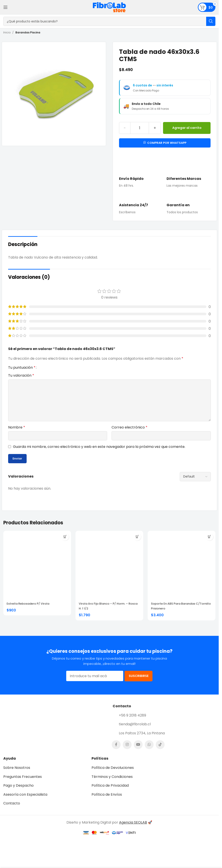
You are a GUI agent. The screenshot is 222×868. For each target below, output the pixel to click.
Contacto (12, 809)
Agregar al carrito (187, 128)
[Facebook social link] (116, 751)
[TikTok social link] (160, 751)
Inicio (7, 32)
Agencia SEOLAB (133, 828)
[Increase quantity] (155, 128)
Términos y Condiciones (112, 782)
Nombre (17, 427)
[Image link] (56, 732)
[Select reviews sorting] (195, 477)
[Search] (109, 21)
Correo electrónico (129, 427)
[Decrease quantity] (125, 128)
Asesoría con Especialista (25, 800)
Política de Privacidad (110, 791)
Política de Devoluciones (113, 773)
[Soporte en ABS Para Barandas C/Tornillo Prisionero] (182, 565)
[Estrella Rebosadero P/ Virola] (37, 565)
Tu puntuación (22, 368)
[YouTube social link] (138, 751)
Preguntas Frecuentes (23, 782)
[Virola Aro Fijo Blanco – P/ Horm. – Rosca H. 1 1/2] (109, 565)
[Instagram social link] (127, 751)
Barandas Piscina (28, 32)
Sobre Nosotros (17, 773)
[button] (65, 537)
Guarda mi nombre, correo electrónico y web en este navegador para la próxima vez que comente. (99, 447)
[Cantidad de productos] (140, 128)
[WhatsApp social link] (149, 751)
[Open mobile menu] (6, 7)
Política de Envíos (107, 800)
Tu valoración (21, 375)
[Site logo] (109, 7)
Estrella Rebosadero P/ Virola (28, 604)
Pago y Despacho (18, 791)
